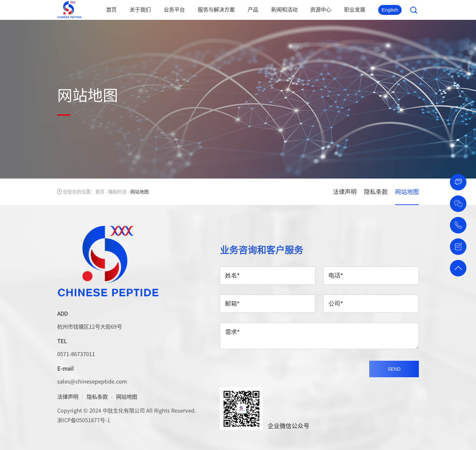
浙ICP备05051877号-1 (84, 420)
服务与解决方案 (216, 9)
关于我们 (140, 9)
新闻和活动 (284, 9)
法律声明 (345, 192)
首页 (111, 9)
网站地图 (407, 192)
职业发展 (355, 9)
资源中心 (321, 9)
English (390, 10)
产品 (253, 9)
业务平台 (174, 9)
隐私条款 (376, 192)
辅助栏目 (117, 191)
